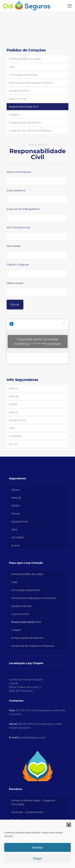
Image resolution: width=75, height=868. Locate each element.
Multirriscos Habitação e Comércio (31, 83)
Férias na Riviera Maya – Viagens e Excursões (33, 802)
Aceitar (38, 847)
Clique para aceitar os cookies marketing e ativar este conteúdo (38, 341)
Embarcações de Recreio (25, 122)
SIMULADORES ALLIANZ (25, 59)
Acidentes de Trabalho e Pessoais (30, 130)
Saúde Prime (17, 420)
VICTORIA (15, 436)
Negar (38, 858)
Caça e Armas (18, 99)
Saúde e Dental (19, 91)
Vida (12, 67)
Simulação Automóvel (23, 75)
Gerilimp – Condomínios (27, 812)
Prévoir (13, 412)
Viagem (14, 114)
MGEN (13, 404)
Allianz (13, 388)
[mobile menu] (70, 6)
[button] (69, 825)
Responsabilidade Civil (24, 107)
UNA (12, 428)
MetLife (14, 396)
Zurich (13, 444)
